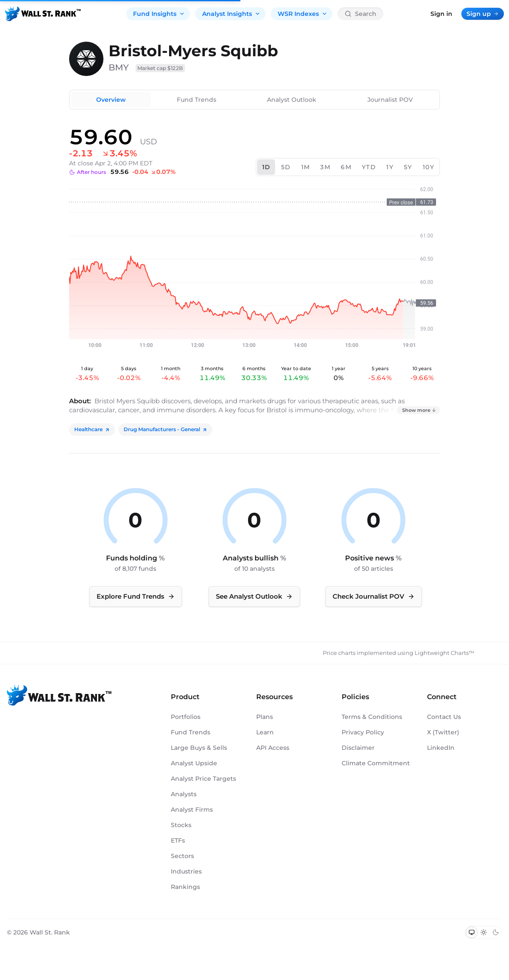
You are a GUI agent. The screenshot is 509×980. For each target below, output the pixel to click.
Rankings (185, 887)
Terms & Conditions (372, 717)
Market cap (160, 68)
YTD (369, 167)
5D (286, 167)
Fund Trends (197, 100)
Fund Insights (159, 14)
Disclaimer (358, 748)
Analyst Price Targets (203, 779)
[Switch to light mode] (484, 932)
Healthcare (92, 429)
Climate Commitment (376, 763)
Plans (265, 717)
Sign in (441, 14)
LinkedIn (441, 748)
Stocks (181, 825)
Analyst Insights (231, 14)
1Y (390, 167)
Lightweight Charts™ (444, 653)
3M (325, 167)
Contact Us (444, 717)
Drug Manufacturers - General (165, 429)
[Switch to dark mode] (496, 932)
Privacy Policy (363, 732)
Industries (186, 871)
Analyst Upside (194, 763)
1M (306, 167)
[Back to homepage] (43, 14)
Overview (111, 100)
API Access (273, 748)
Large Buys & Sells (199, 748)
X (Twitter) (443, 732)
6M (346, 167)
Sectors (182, 856)
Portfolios (186, 717)
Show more (419, 410)
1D (267, 167)
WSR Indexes (303, 14)
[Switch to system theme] (472, 932)
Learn (265, 732)
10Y (429, 167)
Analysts (184, 794)
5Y (408, 167)
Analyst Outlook (292, 100)
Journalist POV (390, 100)
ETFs (178, 840)
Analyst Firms (192, 810)
